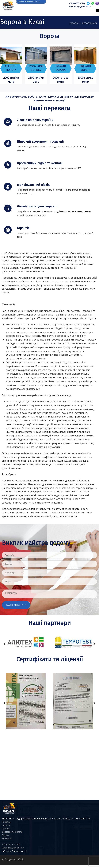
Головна (74, 23)
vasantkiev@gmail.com (13, 848)
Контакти (7, 838)
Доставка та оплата (12, 832)
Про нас (6, 829)
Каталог (6, 825)
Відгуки (6, 835)
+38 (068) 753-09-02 (77, 3)
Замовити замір (14, 605)
